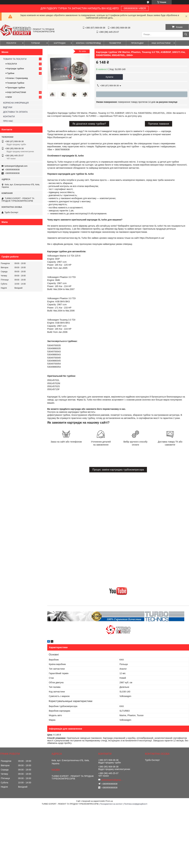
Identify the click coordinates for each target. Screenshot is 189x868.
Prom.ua (109, 801)
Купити (109, 77)
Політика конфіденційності (136, 804)
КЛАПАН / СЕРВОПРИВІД (88, 43)
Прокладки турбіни (16, 88)
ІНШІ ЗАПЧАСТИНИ (161, 43)
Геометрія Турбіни (16, 83)
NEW (9, 97)
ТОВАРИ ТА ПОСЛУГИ (15, 59)
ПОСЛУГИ (11, 43)
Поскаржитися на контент (111, 804)
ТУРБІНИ (35, 43)
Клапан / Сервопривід (17, 78)
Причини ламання (159, 124)
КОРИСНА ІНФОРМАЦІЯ (16, 103)
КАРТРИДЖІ (60, 43)
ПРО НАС (8, 121)
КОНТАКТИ (9, 116)
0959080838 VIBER (135, 8)
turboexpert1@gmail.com (16, 166)
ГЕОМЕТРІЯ (115, 43)
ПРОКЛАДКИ (137, 43)
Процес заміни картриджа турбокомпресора (118, 470)
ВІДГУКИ (8, 107)
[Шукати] (186, 34)
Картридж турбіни (16, 69)
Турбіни (11, 73)
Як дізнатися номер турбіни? (89, 124)
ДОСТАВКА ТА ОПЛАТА (15, 112)
